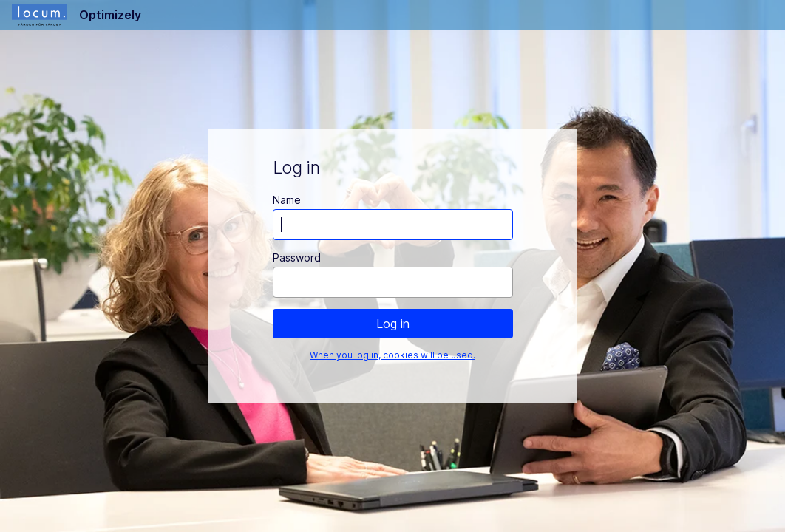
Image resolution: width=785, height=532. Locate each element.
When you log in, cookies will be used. (392, 355)
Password (297, 258)
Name (287, 200)
